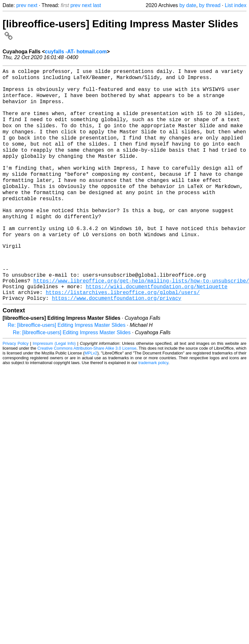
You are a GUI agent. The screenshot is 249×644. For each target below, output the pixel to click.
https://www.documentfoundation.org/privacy (117, 341)
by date (188, 5)
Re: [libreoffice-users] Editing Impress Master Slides (67, 368)
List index (236, 5)
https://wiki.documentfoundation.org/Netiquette (157, 326)
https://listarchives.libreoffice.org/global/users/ (123, 334)
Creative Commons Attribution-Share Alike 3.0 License (87, 391)
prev (21, 5)
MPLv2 (91, 396)
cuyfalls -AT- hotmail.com (76, 52)
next (32, 5)
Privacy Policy (16, 386)
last (97, 5)
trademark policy (153, 405)
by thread (210, 5)
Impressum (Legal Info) (54, 386)
